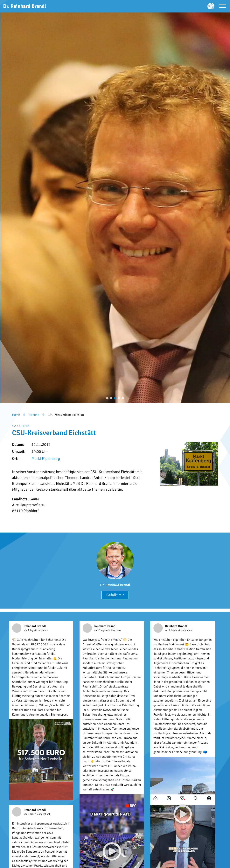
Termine (34, 415)
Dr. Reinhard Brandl (115, 585)
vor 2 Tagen (101, 630)
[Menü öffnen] (222, 6)
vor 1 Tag (29, 630)
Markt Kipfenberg (46, 459)
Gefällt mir (115, 595)
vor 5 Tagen (30, 814)
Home (16, 415)
